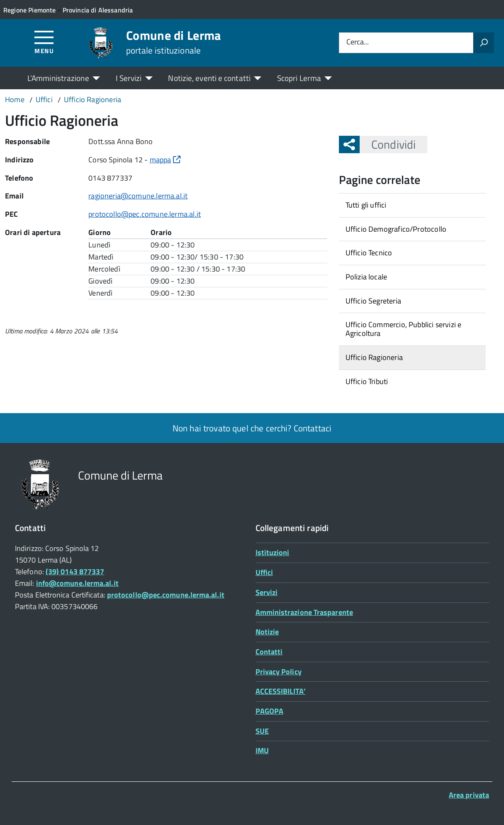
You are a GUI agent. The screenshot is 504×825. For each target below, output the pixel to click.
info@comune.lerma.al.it (77, 583)
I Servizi (129, 78)
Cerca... (358, 43)
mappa (165, 160)
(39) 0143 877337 (75, 572)
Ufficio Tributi (367, 381)
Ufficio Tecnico (369, 253)
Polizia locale (366, 277)
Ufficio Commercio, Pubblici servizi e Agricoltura (404, 329)
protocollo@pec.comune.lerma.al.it (145, 214)
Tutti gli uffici (366, 205)
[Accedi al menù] (44, 42)
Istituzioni (273, 552)
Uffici (264, 572)
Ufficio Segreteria (373, 301)
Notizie (267, 632)
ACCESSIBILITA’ (281, 691)
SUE (262, 731)
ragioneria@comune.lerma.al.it (138, 196)
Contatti (269, 652)
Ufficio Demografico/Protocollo (396, 229)
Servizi (267, 592)
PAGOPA (270, 711)
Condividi (388, 144)
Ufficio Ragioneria (374, 357)
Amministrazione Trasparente (304, 612)
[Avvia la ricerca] (484, 43)
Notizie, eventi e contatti (209, 78)
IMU (262, 750)
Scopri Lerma (299, 78)
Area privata (469, 795)
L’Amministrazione (58, 78)
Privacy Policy (279, 672)
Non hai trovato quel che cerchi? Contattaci (252, 428)
